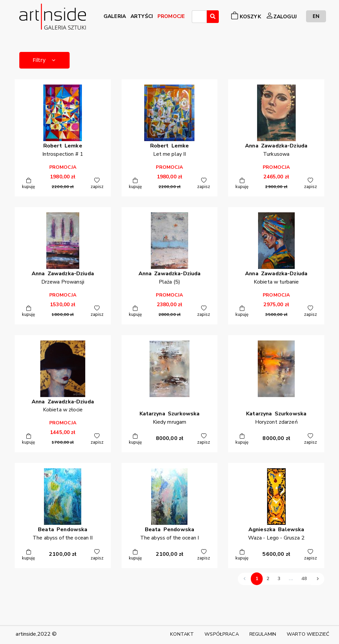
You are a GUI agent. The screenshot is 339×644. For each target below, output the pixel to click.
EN (316, 16)
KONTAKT (182, 634)
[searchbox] (196, 18)
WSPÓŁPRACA (221, 634)
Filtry (44, 60)
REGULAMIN (263, 634)
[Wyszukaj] (213, 17)
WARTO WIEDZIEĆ (308, 634)
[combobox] (199, 17)
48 (304, 579)
